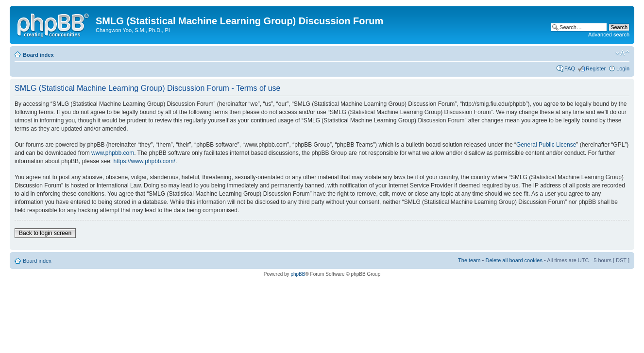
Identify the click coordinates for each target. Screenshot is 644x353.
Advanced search (609, 34)
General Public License (546, 145)
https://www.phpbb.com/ (144, 161)
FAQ (570, 68)
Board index (38, 55)
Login (623, 68)
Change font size (622, 53)
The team (469, 260)
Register (596, 68)
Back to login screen (45, 233)
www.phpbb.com (113, 153)
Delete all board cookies (514, 260)
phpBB (298, 274)
